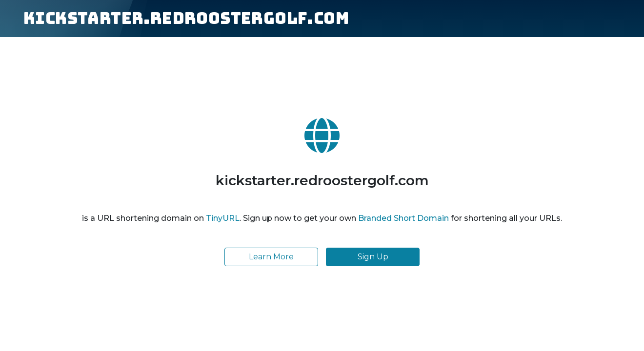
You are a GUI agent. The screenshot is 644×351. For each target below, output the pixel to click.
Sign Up (373, 257)
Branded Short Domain (403, 218)
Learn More (271, 257)
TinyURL (223, 218)
